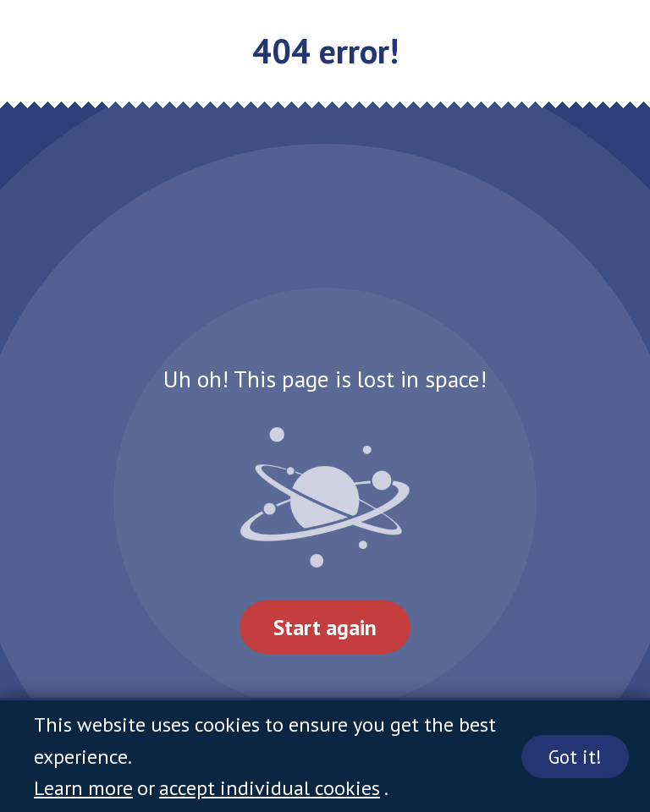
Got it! (575, 757)
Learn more (83, 788)
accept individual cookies (270, 788)
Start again (325, 627)
